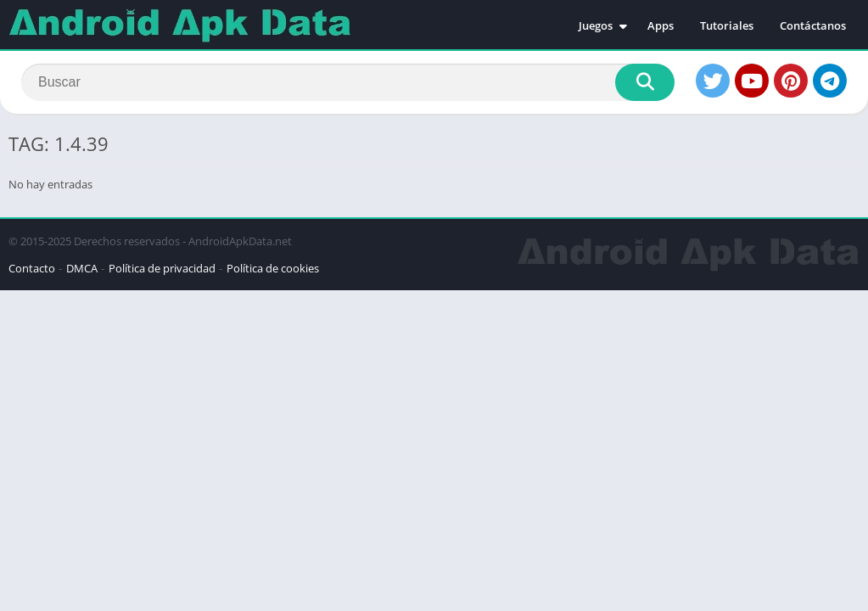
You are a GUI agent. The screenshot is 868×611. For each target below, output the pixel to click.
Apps (661, 25)
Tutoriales (727, 25)
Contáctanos (813, 25)
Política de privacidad (162, 268)
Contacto (32, 268)
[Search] (348, 82)
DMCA (82, 268)
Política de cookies (273, 268)
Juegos (596, 25)
